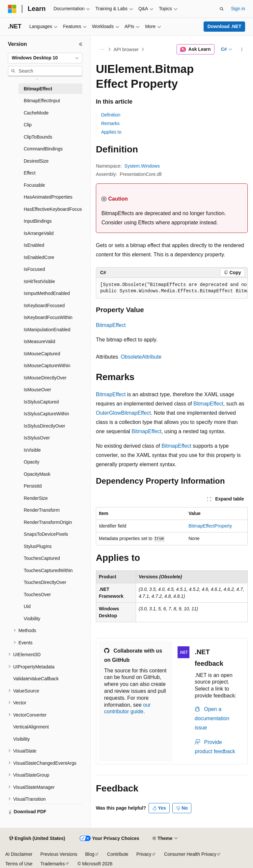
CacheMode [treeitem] (36, 113)
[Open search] (222, 9)
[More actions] (242, 49)
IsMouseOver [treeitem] (37, 390)
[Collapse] (81, 44)
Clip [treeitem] (28, 125)
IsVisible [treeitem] (32, 450)
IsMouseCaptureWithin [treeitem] (47, 366)
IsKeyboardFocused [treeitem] (44, 305)
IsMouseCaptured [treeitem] (42, 354)
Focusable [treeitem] (34, 185)
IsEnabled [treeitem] (34, 245)
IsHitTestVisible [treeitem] (39, 281)
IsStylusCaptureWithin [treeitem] (46, 414)
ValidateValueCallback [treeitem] (36, 679)
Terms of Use (19, 864)
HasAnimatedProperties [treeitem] (48, 197)
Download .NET (225, 26)
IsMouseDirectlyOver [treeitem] (45, 378)
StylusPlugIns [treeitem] (38, 546)
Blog (90, 854)
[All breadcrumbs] (102, 49)
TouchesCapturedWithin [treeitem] (48, 570)
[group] (172, 288)
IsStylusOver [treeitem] (37, 438)
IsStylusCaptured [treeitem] (41, 402)
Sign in (238, 9)
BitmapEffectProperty (210, 526)
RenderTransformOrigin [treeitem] (48, 522)
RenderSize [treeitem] (36, 498)
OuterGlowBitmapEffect (123, 413)
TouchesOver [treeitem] (37, 595)
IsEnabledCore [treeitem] (39, 257)
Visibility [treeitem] (32, 619)
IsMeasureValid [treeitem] (39, 341)
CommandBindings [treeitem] (43, 149)
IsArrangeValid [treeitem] (39, 233)
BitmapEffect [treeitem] (38, 89)
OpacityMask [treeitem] (37, 474)
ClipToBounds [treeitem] (38, 137)
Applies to (111, 132)
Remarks (110, 123)
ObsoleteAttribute (141, 357)
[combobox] (45, 58)
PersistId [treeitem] (33, 486)
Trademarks (52, 864)
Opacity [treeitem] (31, 462)
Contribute (118, 854)
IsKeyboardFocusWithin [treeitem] (48, 317)
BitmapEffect (111, 325)
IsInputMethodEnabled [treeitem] (47, 293)
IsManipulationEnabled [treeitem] (47, 330)
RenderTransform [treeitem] (42, 510)
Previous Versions (59, 854)
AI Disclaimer (19, 854)
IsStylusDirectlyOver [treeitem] (44, 426)
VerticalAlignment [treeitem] (31, 727)
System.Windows (142, 166)
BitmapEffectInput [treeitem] (42, 101)
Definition (111, 115)
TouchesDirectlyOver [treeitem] (45, 582)
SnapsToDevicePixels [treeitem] (46, 534)
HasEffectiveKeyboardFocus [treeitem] (53, 209)
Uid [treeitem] (27, 606)
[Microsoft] (12, 9)
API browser (126, 49)
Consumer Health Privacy (190, 854)
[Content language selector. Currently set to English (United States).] (37, 839)
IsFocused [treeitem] (34, 269)
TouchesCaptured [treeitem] (42, 558)
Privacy (144, 854)
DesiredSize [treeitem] (36, 161)
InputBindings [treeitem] (38, 221)
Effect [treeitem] (30, 173)
